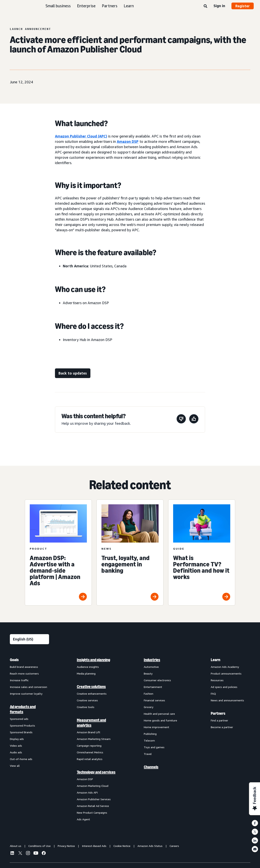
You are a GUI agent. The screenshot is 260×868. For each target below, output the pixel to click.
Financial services (154, 700)
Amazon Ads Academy (225, 667)
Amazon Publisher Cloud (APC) (81, 136)
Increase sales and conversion (28, 687)
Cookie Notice (122, 846)
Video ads (16, 746)
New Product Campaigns (92, 813)
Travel (148, 754)
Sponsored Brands (21, 732)
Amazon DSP (128, 141)
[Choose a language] (29, 639)
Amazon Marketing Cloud (93, 786)
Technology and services (96, 772)
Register (243, 6)
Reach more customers (24, 673)
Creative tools (86, 707)
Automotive (151, 667)
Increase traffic (19, 680)
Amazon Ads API (87, 792)
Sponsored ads (19, 719)
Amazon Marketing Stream (94, 739)
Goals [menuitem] (14, 660)
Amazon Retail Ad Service (93, 806)
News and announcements (227, 700)
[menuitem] (30, 739)
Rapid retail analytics (90, 759)
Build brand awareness (24, 667)
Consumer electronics (157, 680)
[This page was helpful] (194, 420)
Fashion (149, 694)
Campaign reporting (89, 746)
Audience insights (88, 667)
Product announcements (226, 673)
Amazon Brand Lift (89, 732)
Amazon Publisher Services (94, 799)
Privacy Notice (66, 846)
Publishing (150, 734)
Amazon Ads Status (150, 846)
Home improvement (156, 727)
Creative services (87, 700)
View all (15, 766)
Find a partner (219, 720)
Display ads (17, 739)
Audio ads (16, 752)
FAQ (213, 694)
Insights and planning (93, 660)
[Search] (205, 6)
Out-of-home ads (21, 759)
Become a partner (222, 727)
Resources (217, 680)
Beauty (148, 673)
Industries (152, 660)
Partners (110, 6)
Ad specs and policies (224, 687)
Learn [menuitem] (215, 660)
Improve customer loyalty (26, 694)
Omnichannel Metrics (90, 752)
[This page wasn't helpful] (181, 420)
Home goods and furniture (160, 720)
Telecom (149, 740)
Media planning (86, 673)
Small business (58, 6)
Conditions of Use (39, 846)
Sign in (219, 6)
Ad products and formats (23, 709)
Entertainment (153, 687)
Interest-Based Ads (94, 846)
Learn (129, 6)
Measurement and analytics (91, 723)
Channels (151, 767)
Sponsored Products (22, 725)
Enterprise (86, 6)
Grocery (149, 707)
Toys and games (154, 747)
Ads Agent (83, 819)
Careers (174, 846)
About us (16, 846)
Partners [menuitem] (218, 713)
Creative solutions (91, 687)
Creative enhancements (92, 694)
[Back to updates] (73, 373)
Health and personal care (159, 714)
